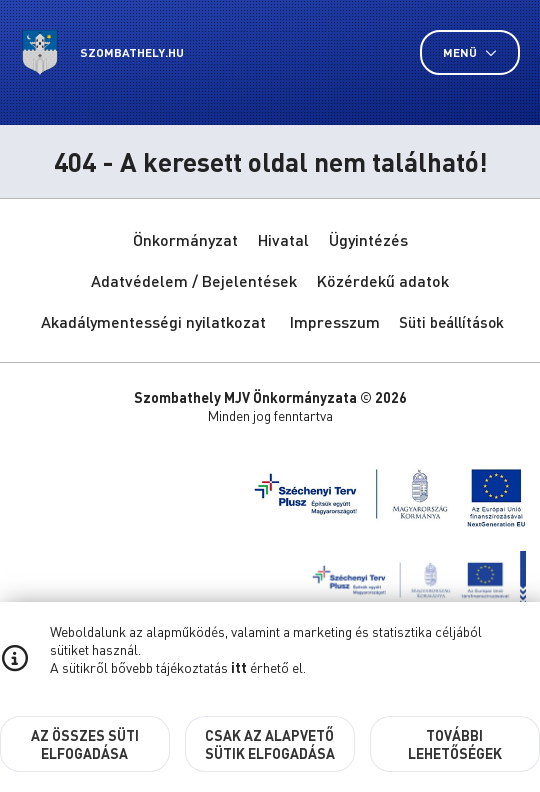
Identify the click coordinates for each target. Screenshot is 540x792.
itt (239, 667)
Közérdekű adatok (383, 280)
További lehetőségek (455, 744)
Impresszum (335, 321)
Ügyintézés (368, 239)
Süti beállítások (451, 322)
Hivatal (283, 239)
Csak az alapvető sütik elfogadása (270, 744)
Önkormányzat (185, 239)
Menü (470, 52)
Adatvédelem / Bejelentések (194, 280)
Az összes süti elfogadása (85, 744)
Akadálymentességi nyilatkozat (153, 321)
